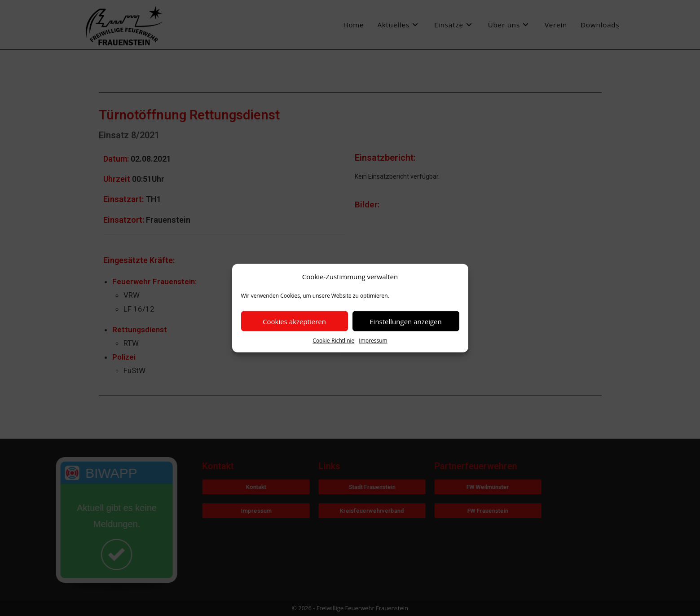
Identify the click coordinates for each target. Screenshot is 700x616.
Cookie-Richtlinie (333, 341)
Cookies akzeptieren (294, 321)
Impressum (373, 341)
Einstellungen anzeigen (405, 321)
